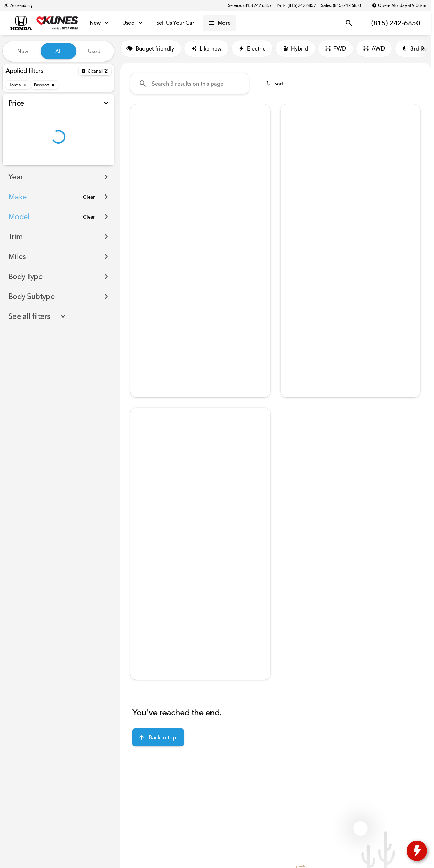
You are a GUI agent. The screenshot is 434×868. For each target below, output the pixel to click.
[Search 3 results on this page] (190, 86)
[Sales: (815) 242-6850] (341, 5)
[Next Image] (261, 160)
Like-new (206, 51)
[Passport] (45, 85)
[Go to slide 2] (189, 203)
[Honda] (18, 85)
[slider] (16, 129)
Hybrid (295, 51)
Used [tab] (94, 51)
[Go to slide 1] (179, 203)
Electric (252, 51)
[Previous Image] (140, 160)
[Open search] (349, 23)
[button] (141, 160)
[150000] (90, 164)
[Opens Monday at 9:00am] (399, 5)
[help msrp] (141, 276)
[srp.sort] (275, 86)
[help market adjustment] (141, 288)
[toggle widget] (417, 851)
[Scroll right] (423, 51)
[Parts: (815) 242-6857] (296, 5)
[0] (22, 164)
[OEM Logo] (21, 23)
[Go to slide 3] (199, 203)
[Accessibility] (18, 5)
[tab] (157, 258)
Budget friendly (151, 51)
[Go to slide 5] (220, 203)
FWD (336, 51)
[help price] (141, 300)
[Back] (95, 71)
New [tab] (23, 51)
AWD (374, 51)
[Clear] (89, 211)
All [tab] (59, 51)
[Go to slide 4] (210, 203)
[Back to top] (158, 740)
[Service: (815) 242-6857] (250, 5)
